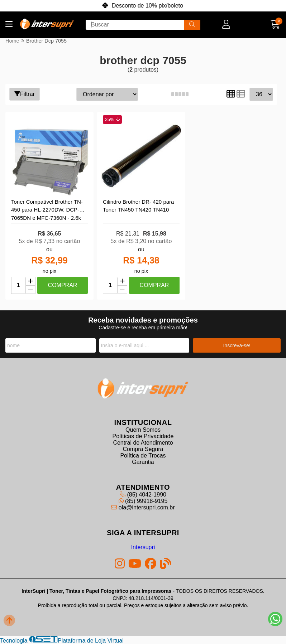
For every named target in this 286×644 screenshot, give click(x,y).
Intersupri (143, 547)
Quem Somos (143, 430)
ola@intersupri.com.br (143, 507)
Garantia (143, 462)
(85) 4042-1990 (143, 495)
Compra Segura (143, 449)
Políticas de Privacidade (143, 436)
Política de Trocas (143, 456)
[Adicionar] (30, 281)
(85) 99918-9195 (143, 501)
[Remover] (30, 290)
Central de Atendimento (143, 443)
